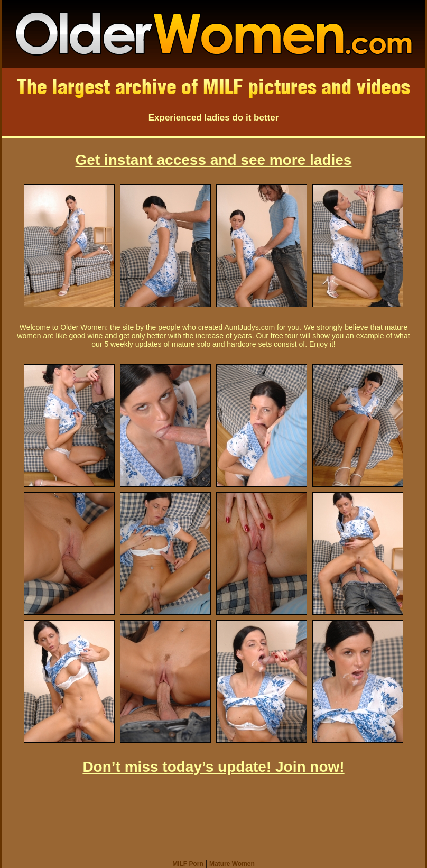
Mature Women (232, 864)
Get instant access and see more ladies (214, 160)
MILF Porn (188, 864)
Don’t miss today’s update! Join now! (213, 767)
